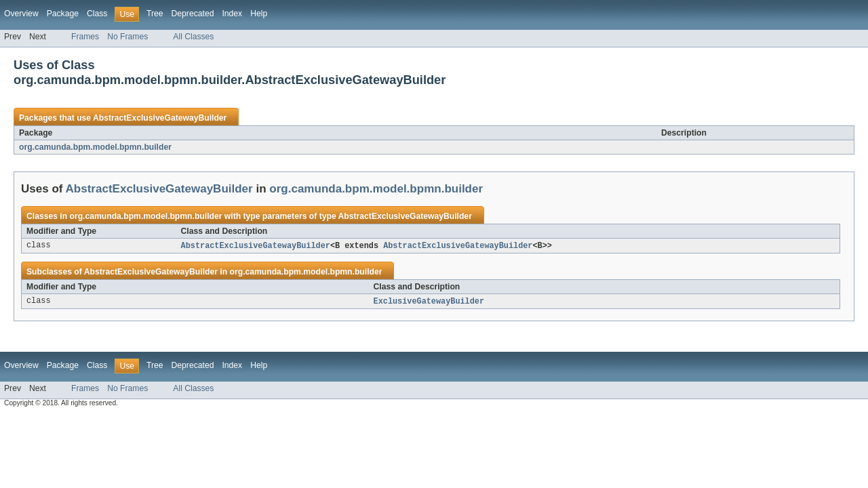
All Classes (193, 37)
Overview (21, 14)
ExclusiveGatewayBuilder (429, 302)
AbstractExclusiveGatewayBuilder (160, 118)
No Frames (127, 37)
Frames (85, 37)
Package (63, 14)
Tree (155, 14)
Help (259, 14)
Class (97, 14)
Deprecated (193, 14)
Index (232, 14)
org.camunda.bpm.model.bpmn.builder (95, 147)
